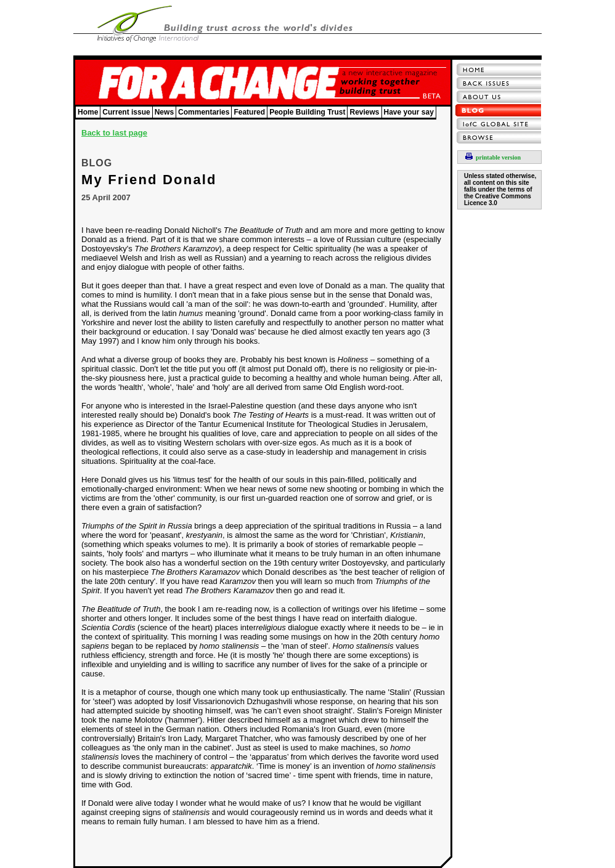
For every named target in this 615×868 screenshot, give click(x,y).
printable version (493, 157)
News (164, 112)
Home (88, 112)
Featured (249, 112)
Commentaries (204, 112)
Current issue (126, 112)
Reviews (364, 112)
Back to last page (114, 133)
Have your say (409, 112)
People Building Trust (307, 112)
